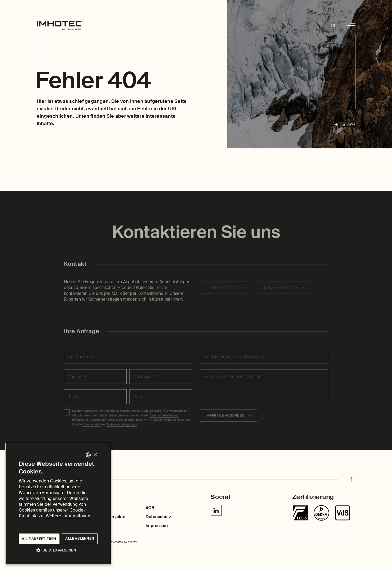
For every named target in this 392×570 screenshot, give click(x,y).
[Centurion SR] (343, 513)
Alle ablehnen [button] (80, 539)
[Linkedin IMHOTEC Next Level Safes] (216, 510)
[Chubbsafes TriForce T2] (321, 513)
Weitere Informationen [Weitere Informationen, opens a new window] (68, 516)
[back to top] (352, 480)
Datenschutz (158, 517)
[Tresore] (300, 513)
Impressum (157, 526)
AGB (150, 508)
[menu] (351, 26)
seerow (133, 542)
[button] (58, 550)
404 (351, 125)
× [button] (96, 455)
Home (340, 125)
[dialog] (58, 504)
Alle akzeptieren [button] (39, 539)
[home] (60, 26)
